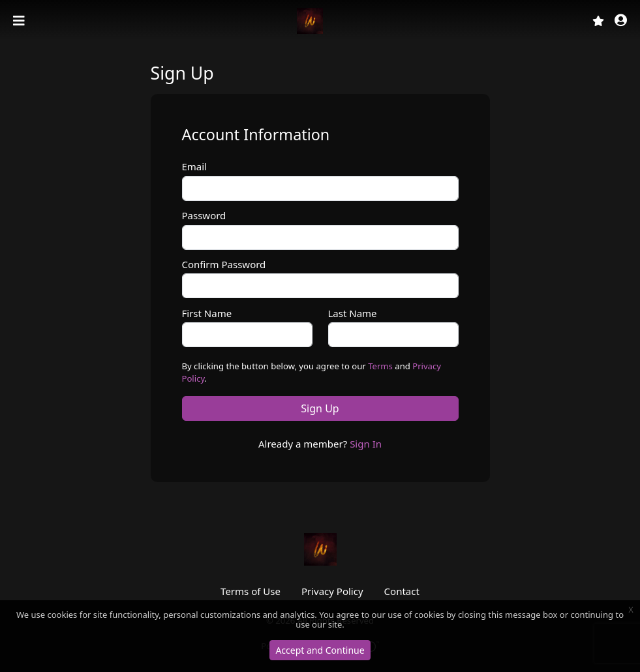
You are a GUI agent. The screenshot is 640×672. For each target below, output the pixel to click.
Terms (380, 366)
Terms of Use (251, 591)
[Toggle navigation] (20, 21)
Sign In (366, 444)
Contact (402, 591)
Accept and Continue (320, 650)
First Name (207, 313)
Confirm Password (224, 264)
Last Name (353, 313)
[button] (621, 21)
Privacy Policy (332, 591)
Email (195, 166)
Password (204, 215)
